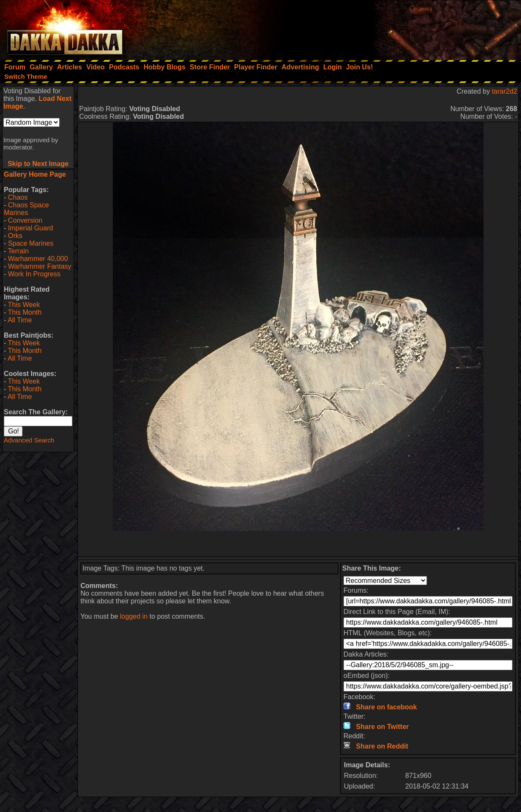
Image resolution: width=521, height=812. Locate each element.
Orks (15, 236)
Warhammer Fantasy (40, 266)
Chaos (18, 197)
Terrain (18, 251)
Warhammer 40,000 (38, 259)
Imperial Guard (31, 228)
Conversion (25, 220)
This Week (24, 305)
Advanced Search (29, 440)
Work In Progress (34, 274)
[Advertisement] (406, 28)
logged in (134, 616)
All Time (20, 320)
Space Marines (31, 243)
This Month (24, 312)
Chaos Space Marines (26, 209)
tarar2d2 (504, 91)
